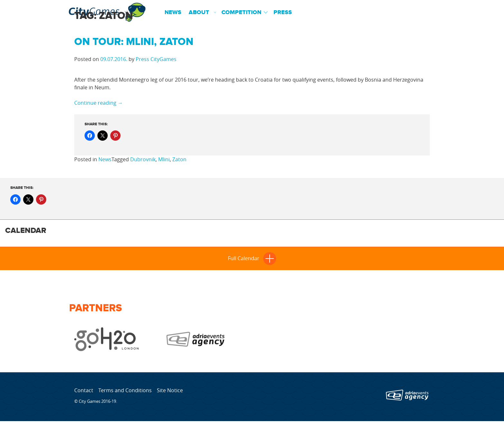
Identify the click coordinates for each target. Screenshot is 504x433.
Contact (84, 390)
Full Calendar (252, 258)
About (199, 13)
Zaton (179, 159)
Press (283, 13)
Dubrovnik (143, 159)
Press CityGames (156, 59)
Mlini (164, 159)
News (173, 13)
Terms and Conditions (125, 390)
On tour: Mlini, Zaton (134, 42)
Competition (241, 13)
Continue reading (99, 103)
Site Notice (170, 390)
